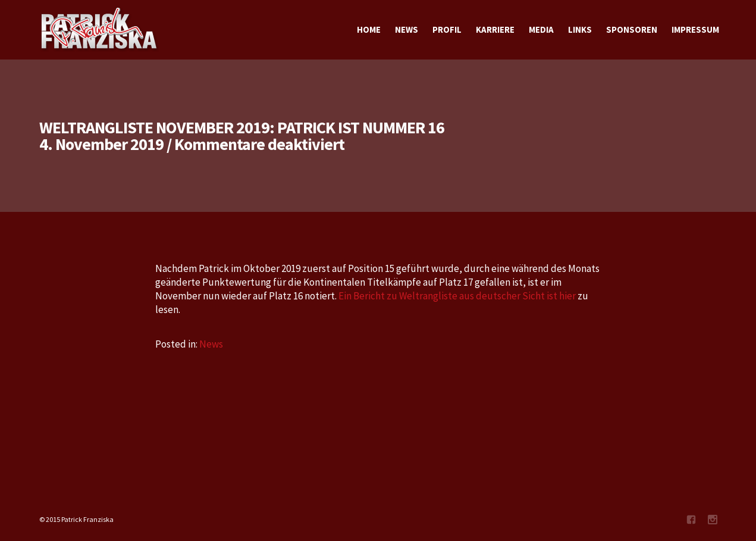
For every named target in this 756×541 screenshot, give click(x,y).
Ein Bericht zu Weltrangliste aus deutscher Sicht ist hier (457, 296)
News (211, 344)
